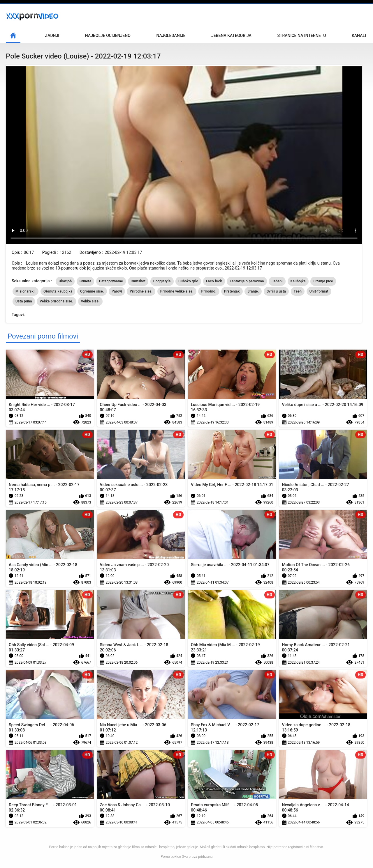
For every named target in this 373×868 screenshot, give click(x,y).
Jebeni (277, 281)
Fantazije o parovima (247, 281)
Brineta (86, 281)
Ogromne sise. (92, 291)
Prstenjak (232, 291)
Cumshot (138, 281)
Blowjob (65, 281)
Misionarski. (25, 291)
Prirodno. (209, 291)
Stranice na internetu (301, 36)
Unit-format (319, 291)
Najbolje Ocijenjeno (108, 36)
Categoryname (111, 281)
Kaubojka (298, 281)
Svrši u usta (276, 291)
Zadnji (52, 36)
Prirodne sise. (141, 291)
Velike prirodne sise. (56, 301)
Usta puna (24, 301)
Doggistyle (162, 281)
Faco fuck (214, 281)
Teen (298, 291)
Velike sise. (90, 301)
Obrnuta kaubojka (58, 291)
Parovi (117, 291)
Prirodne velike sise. (177, 291)
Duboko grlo (188, 281)
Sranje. (253, 291)
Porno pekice (171, 857)
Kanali (359, 36)
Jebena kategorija (231, 36)
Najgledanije (171, 36)
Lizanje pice (323, 281)
